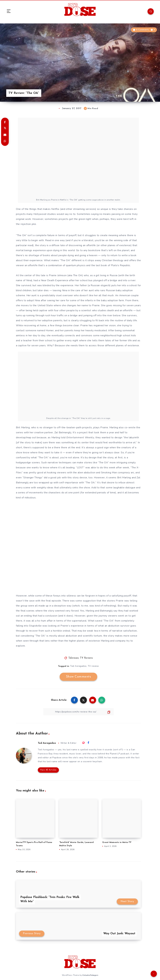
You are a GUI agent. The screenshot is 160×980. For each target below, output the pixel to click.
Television (74, 658)
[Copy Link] (78, 712)
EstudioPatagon (90, 975)
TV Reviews (86, 658)
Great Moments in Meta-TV (117, 842)
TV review (93, 666)
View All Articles (48, 770)
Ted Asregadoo (78, 666)
